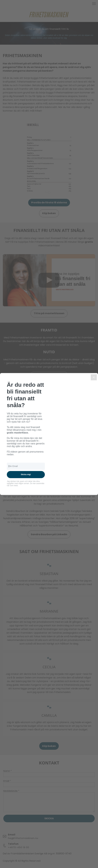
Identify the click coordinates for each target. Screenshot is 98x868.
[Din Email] (26, 466)
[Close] (94, 377)
